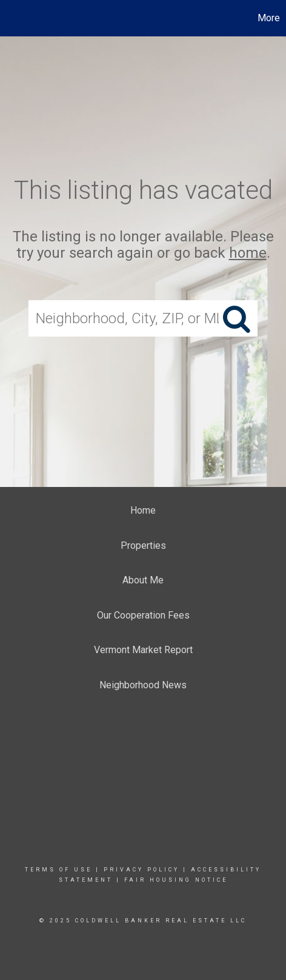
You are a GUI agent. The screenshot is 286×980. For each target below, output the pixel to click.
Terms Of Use (58, 870)
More (269, 18)
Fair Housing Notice (176, 880)
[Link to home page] (11, 18)
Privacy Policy (141, 870)
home (248, 253)
